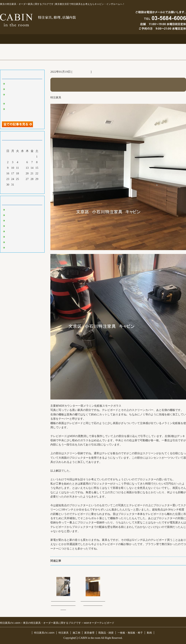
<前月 (15, 190)
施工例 (93, 39)
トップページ (19, 39)
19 (22, 173)
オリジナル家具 (16, 237)
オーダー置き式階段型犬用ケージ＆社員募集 (63, 605)
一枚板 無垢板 (16, 242)
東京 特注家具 (82, 72)
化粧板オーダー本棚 (19, 103)
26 (22, 179)
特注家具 (56, 39)
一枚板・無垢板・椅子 (130, 633)
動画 (149, 633)
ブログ (167, 39)
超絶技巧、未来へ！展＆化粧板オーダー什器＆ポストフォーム (23, 112)
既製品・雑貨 (15, 220)
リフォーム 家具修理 (19, 215)
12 (22, 168)
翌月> (30, 190)
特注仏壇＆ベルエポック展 (23, 83)
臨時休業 (12, 247)
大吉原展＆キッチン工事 (22, 89)
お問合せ (130, 39)
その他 (10, 231)
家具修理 (89, 633)
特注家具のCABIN (44, 633)
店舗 (9, 226)
